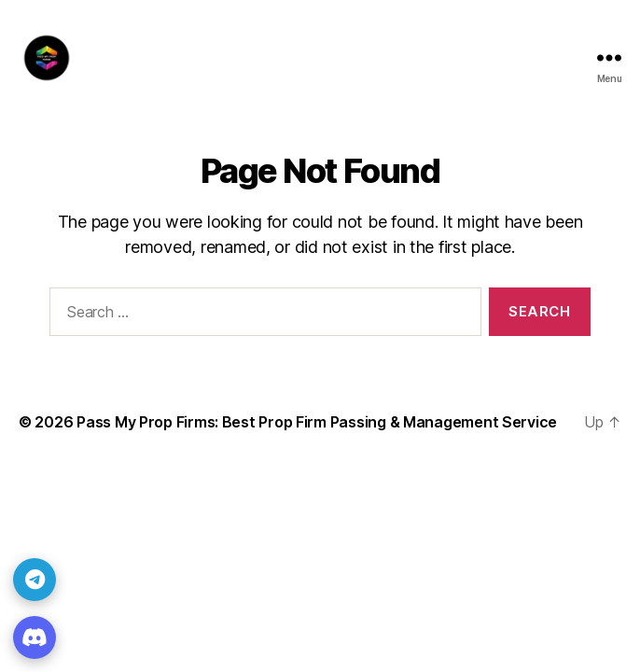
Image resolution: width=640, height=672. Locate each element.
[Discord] (35, 637)
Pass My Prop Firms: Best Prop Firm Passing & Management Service (317, 422)
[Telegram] (35, 580)
